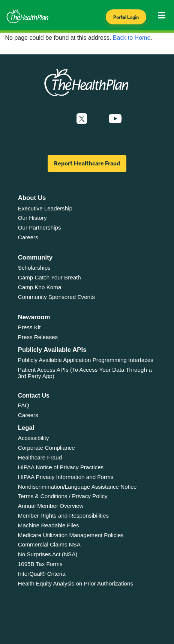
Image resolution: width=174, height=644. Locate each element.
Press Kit (29, 327)
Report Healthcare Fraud (87, 163)
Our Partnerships (40, 227)
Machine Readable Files (49, 525)
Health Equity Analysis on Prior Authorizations (76, 583)
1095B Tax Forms (40, 564)
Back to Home (132, 38)
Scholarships (34, 268)
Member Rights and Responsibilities (63, 516)
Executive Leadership (45, 208)
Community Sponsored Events (56, 297)
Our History (32, 218)
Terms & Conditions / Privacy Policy (63, 496)
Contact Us (34, 396)
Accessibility (34, 438)
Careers (28, 237)
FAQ (24, 405)
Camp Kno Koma (40, 287)
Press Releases (38, 337)
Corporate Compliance (46, 448)
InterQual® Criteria (42, 574)
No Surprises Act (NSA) (48, 554)
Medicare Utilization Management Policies (71, 535)
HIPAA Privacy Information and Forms (66, 477)
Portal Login (126, 17)
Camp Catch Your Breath (49, 277)
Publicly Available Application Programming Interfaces (86, 360)
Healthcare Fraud (40, 457)
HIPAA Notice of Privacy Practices (61, 467)
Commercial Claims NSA (49, 544)
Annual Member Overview (51, 506)
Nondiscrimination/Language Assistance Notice (77, 487)
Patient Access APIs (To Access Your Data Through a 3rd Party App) (85, 373)
